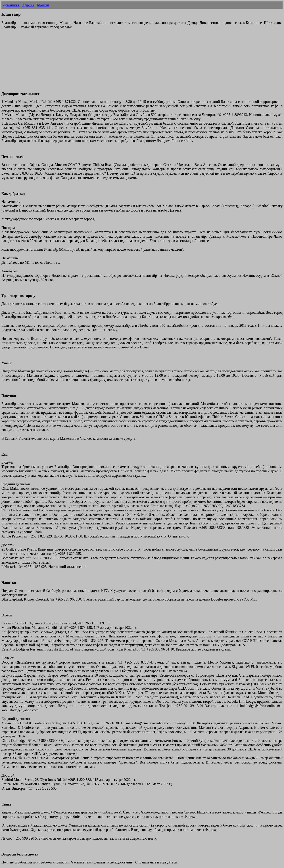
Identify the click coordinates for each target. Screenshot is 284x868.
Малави (43, 5)
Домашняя (11, 5)
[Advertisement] (110, 62)
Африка (28, 5)
